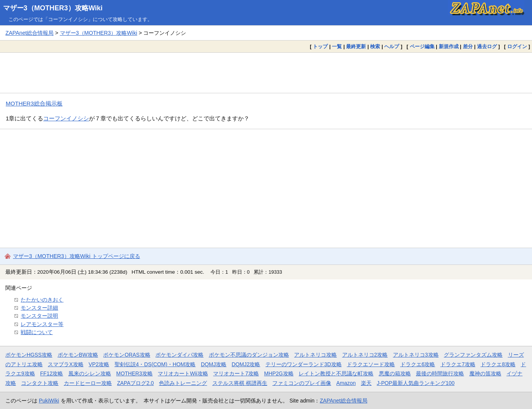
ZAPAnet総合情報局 (29, 33)
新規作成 (449, 46)
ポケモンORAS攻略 (127, 355)
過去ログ (487, 46)
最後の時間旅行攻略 (440, 373)
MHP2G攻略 (279, 373)
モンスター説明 (39, 316)
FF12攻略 (52, 373)
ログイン (517, 46)
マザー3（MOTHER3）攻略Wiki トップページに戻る (77, 256)
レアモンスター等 (42, 324)
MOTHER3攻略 (134, 373)
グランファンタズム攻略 (473, 355)
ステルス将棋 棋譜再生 (240, 383)
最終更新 (356, 46)
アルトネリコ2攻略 (365, 355)
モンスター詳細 (39, 308)
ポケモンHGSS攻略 (29, 355)
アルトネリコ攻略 (315, 355)
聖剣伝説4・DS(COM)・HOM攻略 (155, 364)
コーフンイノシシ (66, 118)
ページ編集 (422, 46)
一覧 (337, 46)
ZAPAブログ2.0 (135, 383)
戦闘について (37, 332)
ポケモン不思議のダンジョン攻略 (249, 355)
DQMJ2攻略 (246, 364)
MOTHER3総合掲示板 (34, 103)
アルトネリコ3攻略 (416, 355)
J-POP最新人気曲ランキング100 (416, 383)
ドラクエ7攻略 (458, 364)
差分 (468, 46)
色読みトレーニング (183, 383)
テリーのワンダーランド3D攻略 (304, 364)
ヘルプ (392, 46)
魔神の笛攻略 (485, 373)
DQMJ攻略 (214, 364)
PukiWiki (49, 401)
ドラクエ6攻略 (418, 364)
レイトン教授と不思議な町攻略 (336, 373)
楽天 (366, 383)
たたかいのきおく (42, 300)
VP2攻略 (99, 364)
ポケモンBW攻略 (78, 355)
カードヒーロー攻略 (88, 383)
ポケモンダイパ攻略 (179, 355)
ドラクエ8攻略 (498, 364)
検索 (375, 46)
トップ (320, 46)
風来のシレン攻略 (90, 373)
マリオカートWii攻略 (183, 373)
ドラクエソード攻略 (371, 364)
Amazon (346, 383)
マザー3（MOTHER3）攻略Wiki (53, 8)
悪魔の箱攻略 (395, 373)
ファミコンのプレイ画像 (302, 383)
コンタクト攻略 (40, 383)
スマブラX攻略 (65, 364)
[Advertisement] (266, 73)
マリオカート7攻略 (236, 373)
